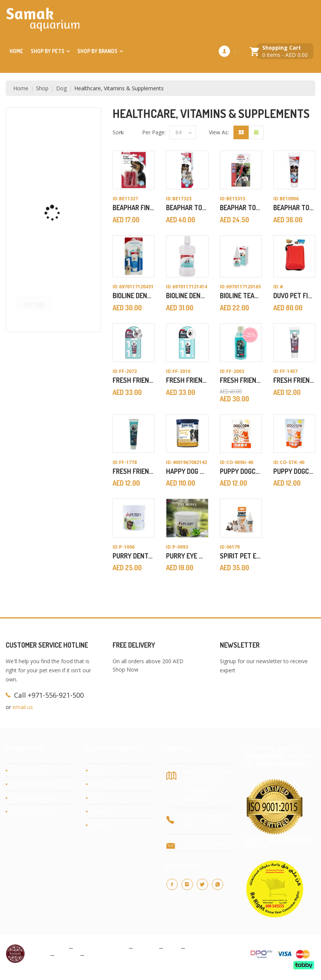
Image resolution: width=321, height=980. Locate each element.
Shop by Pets (48, 51)
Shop (42, 88)
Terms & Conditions (101, 948)
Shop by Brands (97, 51)
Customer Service (33, 784)
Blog (172, 948)
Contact (67, 955)
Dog (61, 88)
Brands (100, 825)
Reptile (100, 811)
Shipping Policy (30, 770)
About (40, 955)
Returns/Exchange (34, 798)
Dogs (98, 770)
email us (23, 707)
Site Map (98, 955)
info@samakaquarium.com (216, 842)
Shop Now (125, 669)
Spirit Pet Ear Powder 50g (261, 556)
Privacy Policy (49, 948)
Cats (97, 784)
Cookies (146, 948)
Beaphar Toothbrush (254, 208)
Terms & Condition (35, 811)
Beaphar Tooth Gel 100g (204, 208)
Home (16, 51)
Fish (97, 798)
